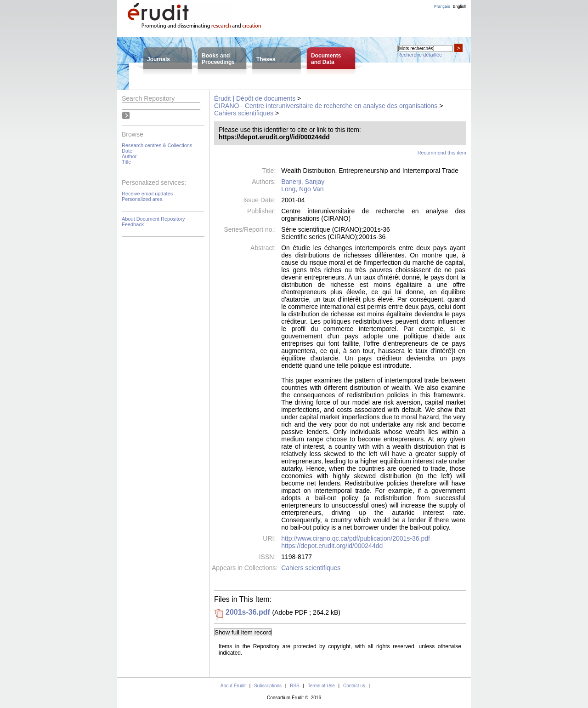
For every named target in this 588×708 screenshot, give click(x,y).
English (459, 6)
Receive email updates (147, 194)
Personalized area (142, 199)
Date (127, 151)
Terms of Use (321, 686)
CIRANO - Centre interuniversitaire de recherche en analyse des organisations (326, 106)
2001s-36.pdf (248, 612)
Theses (266, 59)
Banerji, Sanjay (303, 182)
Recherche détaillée (420, 55)
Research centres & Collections (157, 145)
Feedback (133, 224)
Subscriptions (268, 686)
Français (442, 6)
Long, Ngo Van (302, 189)
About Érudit (233, 686)
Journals (158, 59)
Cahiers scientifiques (244, 113)
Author (129, 156)
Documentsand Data (326, 59)
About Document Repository (153, 219)
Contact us (354, 686)
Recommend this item (442, 153)
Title (126, 162)
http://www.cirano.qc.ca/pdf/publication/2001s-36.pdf (356, 538)
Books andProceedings (218, 59)
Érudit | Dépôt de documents (255, 98)
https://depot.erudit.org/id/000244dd (332, 546)
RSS (295, 686)
